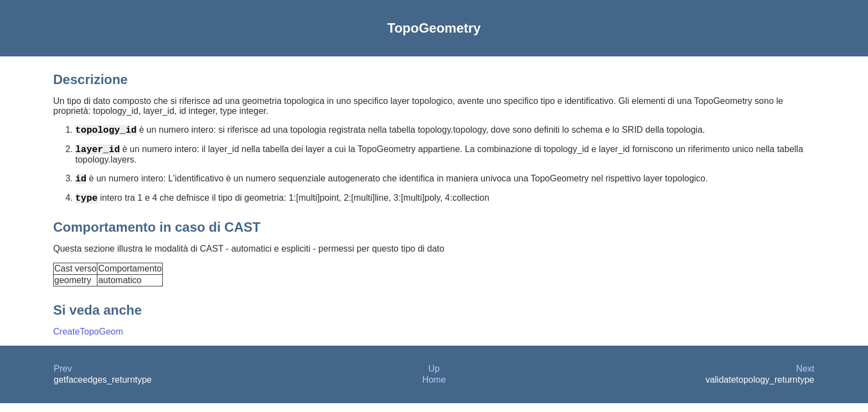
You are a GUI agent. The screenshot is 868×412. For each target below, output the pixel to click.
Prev (63, 377)
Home (434, 388)
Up (434, 377)
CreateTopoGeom (88, 340)
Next (805, 377)
